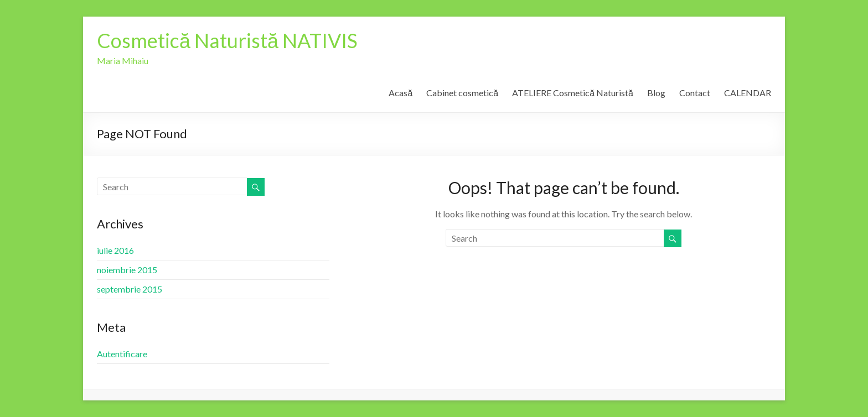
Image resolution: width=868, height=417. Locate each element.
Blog (656, 93)
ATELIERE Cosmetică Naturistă (573, 93)
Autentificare (122, 354)
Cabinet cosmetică (462, 93)
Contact (695, 93)
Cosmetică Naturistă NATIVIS (227, 40)
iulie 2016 (115, 250)
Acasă (401, 93)
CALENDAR (748, 93)
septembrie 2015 (130, 289)
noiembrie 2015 (127, 270)
